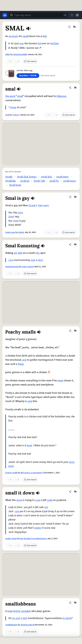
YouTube (55, 43)
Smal (11, 217)
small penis (62, 177)
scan (38, 500)
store (19, 500)
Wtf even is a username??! (32, 473)
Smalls (9, 177)
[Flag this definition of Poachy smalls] (75, 331)
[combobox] (38, 15)
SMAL (8, 54)
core (24, 360)
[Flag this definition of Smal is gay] (75, 197)
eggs (72, 462)
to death (67, 618)
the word (10, 96)
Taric (40, 205)
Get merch (30, 61)
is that (24, 618)
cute (30, 401)
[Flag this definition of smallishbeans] (75, 603)
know (13, 107)
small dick (46, 177)
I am (11, 260)
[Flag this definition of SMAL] (74, 27)
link (45, 36)
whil (20, 253)
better (38, 528)
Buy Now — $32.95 (28, 76)
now (33, 260)
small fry (54, 181)
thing (21, 364)
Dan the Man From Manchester (34, 539)
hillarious (62, 96)
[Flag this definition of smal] (75, 88)
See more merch (48, 76)
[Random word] (65, 15)
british (17, 611)
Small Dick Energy (27, 177)
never (60, 381)
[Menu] (77, 15)
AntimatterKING (20, 54)
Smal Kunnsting (12, 267)
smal (7, 115)
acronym (13, 36)
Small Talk (39, 181)
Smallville (10, 181)
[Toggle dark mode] (72, 15)
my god (16, 618)
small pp (25, 181)
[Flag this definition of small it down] (75, 492)
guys (20, 213)
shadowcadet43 (28, 625)
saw (22, 43)
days (40, 260)
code (50, 500)
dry (38, 253)
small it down (11, 539)
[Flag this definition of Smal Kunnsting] (75, 244)
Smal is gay (10, 232)
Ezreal (32, 205)
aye (17, 511)
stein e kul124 (28, 267)
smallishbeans (11, 625)
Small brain (15, 185)
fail (39, 43)
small (20, 96)
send (25, 36)
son (46, 507)
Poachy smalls (11, 473)
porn (46, 205)
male (10, 611)
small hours (70, 181)
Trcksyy (16, 115)
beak (29, 445)
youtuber (26, 611)
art (16, 253)
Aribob (21, 232)
